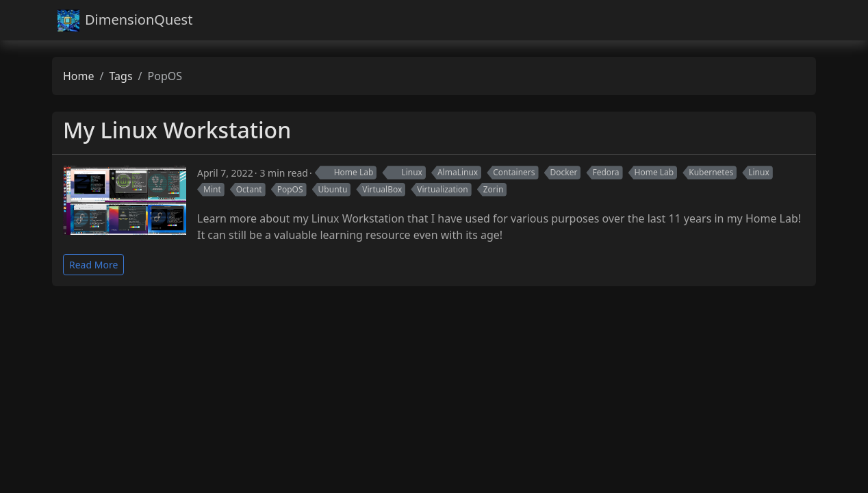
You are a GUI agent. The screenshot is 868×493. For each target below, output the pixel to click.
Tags (120, 76)
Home (79, 76)
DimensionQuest (125, 20)
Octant (249, 189)
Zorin (494, 189)
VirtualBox (382, 189)
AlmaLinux (458, 172)
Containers (514, 172)
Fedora (605, 172)
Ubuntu (333, 189)
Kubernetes (711, 172)
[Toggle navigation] (799, 20)
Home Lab (347, 172)
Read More (93, 265)
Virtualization (442, 189)
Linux (405, 172)
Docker (564, 172)
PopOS (290, 189)
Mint (212, 189)
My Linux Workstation (177, 130)
